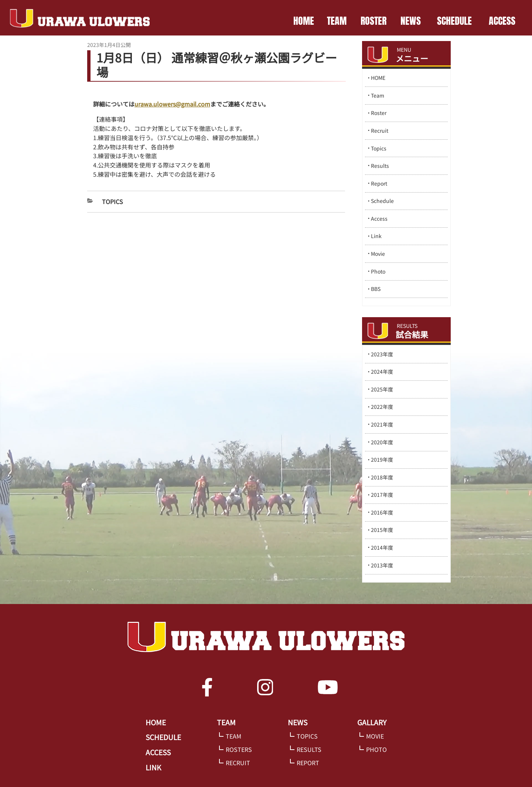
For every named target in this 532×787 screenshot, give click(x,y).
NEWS (411, 21)
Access (379, 218)
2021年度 (382, 424)
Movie (378, 254)
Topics (112, 201)
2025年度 (382, 389)
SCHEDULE (454, 21)
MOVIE (375, 736)
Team (378, 95)
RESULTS (309, 749)
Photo (378, 271)
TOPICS (307, 736)
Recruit (380, 130)
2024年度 (382, 372)
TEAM (337, 21)
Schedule (382, 201)
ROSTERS (239, 749)
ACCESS (502, 21)
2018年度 (382, 477)
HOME (304, 21)
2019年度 (382, 459)
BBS (376, 289)
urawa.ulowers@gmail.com (172, 104)
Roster (379, 113)
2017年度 (382, 495)
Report (379, 183)
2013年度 (382, 565)
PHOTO (376, 749)
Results (380, 166)
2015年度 (382, 530)
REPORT (308, 763)
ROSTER (374, 21)
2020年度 (382, 442)
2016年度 (382, 512)
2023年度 (382, 354)
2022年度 (382, 407)
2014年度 (382, 547)
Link (376, 236)
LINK (153, 767)
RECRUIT (238, 763)
